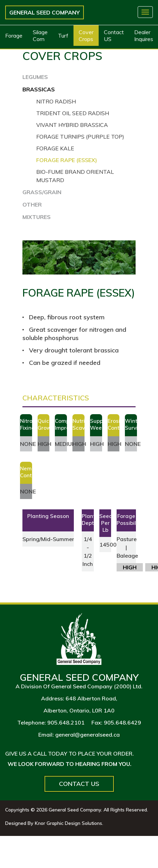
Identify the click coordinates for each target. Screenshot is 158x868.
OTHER (32, 204)
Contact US (114, 36)
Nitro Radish (56, 101)
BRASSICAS (39, 89)
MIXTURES (37, 217)
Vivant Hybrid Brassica (72, 125)
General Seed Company (45, 12)
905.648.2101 (66, 722)
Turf (63, 36)
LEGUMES (35, 77)
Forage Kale (55, 148)
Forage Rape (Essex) (67, 160)
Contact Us (79, 784)
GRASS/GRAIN (42, 192)
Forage (14, 36)
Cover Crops (86, 36)
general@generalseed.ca (87, 735)
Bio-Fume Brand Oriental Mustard (75, 176)
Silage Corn (40, 36)
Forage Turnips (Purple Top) (80, 137)
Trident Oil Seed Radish (73, 113)
